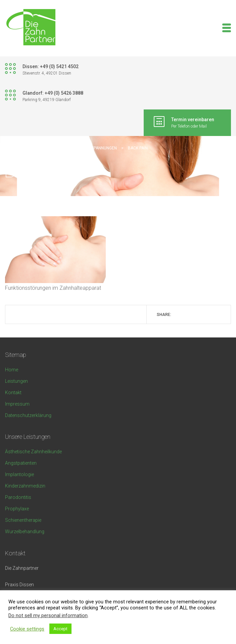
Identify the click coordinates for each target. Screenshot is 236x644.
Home (12, 370)
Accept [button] (60, 629)
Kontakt (13, 393)
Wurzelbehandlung (25, 532)
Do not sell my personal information (48, 615)
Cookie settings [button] (27, 629)
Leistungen (16, 381)
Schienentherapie (23, 520)
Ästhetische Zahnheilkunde (33, 452)
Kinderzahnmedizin (25, 486)
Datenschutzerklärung (28, 415)
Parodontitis (18, 497)
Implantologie (19, 474)
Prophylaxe (17, 509)
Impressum (17, 404)
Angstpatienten (21, 463)
